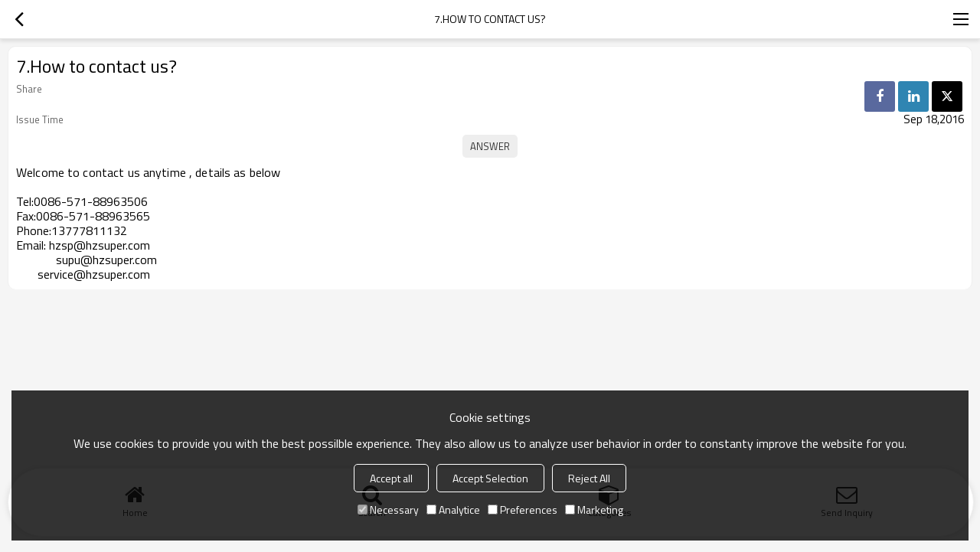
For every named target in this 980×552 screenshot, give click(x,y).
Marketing (594, 510)
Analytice (453, 510)
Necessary (388, 510)
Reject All (589, 478)
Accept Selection (490, 478)
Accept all (391, 478)
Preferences (523, 510)
